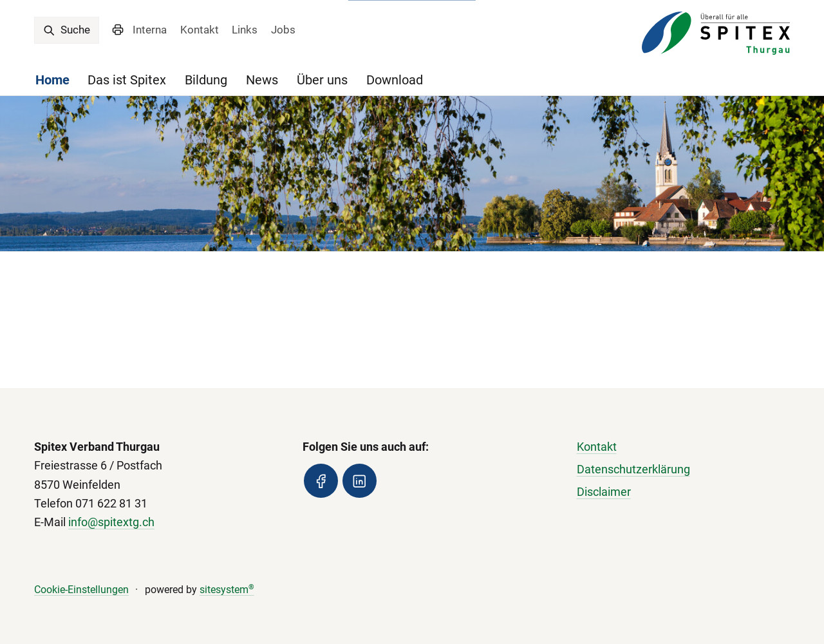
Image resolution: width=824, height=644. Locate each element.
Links (245, 30)
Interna (150, 30)
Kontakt (200, 30)
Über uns (322, 80)
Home (52, 80)
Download (395, 80)
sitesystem (227, 590)
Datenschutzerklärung (633, 469)
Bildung (206, 80)
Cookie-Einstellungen (81, 590)
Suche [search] (67, 30)
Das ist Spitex (127, 80)
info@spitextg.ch (111, 522)
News (262, 80)
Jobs (283, 30)
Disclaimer (604, 492)
